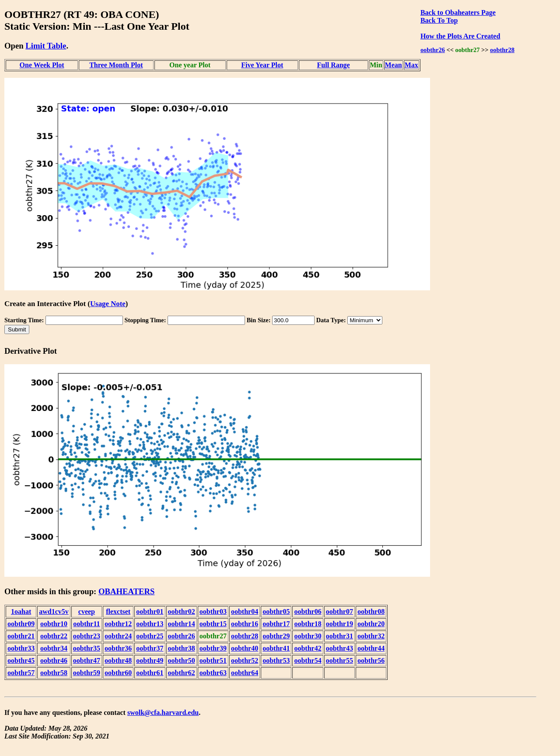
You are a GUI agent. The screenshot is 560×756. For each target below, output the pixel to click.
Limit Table (46, 46)
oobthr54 (308, 660)
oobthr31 (339, 636)
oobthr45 (21, 660)
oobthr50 (182, 660)
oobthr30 (308, 636)
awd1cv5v (54, 611)
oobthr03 (213, 611)
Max (411, 65)
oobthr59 (87, 673)
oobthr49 (150, 660)
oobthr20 (371, 624)
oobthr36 (118, 648)
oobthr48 (118, 660)
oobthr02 (182, 611)
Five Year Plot (262, 65)
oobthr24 (118, 636)
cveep (87, 611)
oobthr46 (54, 660)
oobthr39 (213, 648)
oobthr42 (308, 648)
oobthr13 (150, 624)
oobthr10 (54, 624)
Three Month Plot (116, 65)
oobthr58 (54, 673)
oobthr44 (371, 648)
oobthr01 (150, 611)
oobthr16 (245, 624)
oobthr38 (182, 648)
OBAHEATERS (127, 591)
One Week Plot (42, 65)
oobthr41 (276, 648)
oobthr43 (339, 648)
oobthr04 (245, 611)
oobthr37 (150, 648)
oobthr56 (371, 660)
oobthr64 (245, 673)
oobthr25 (150, 636)
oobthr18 (308, 624)
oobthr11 (86, 624)
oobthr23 (87, 636)
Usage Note (108, 304)
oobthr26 (433, 50)
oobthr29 (276, 636)
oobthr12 (118, 624)
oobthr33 (21, 648)
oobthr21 (21, 636)
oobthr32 (371, 636)
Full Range (334, 65)
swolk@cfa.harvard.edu (163, 712)
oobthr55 (339, 660)
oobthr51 (213, 660)
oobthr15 (213, 624)
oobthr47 (87, 660)
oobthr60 (118, 673)
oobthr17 (276, 624)
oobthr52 (245, 660)
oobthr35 (87, 648)
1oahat (21, 611)
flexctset (118, 611)
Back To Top (439, 20)
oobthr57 (21, 673)
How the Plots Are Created (460, 36)
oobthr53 (276, 660)
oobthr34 (54, 648)
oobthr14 (182, 624)
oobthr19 (339, 624)
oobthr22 (54, 636)
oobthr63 (213, 673)
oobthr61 (150, 673)
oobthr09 (21, 624)
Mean (394, 65)
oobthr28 (502, 50)
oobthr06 (308, 611)
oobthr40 (245, 648)
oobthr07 (339, 611)
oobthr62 (182, 673)
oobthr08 (371, 611)
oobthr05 (276, 611)
